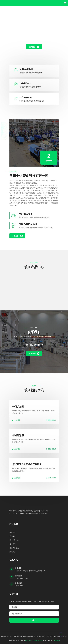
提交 (34, 620)
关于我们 (12, 536)
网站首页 (12, 532)
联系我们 (34, 354)
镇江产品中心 (14, 540)
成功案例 (12, 544)
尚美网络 (57, 640)
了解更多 (34, 47)
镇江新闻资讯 (14, 548)
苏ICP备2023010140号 (32, 640)
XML (41, 640)
